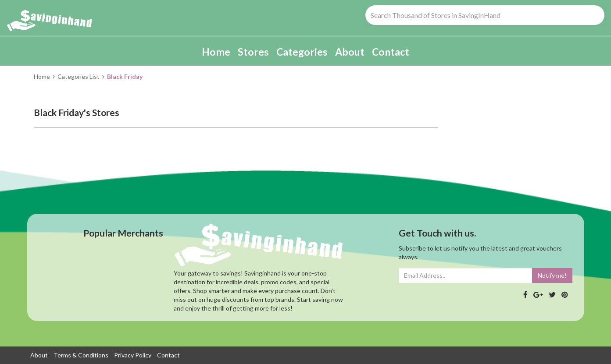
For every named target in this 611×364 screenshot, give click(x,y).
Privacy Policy (133, 355)
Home (216, 52)
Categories (302, 52)
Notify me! (552, 275)
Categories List (79, 76)
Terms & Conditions (81, 355)
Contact (391, 52)
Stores (253, 52)
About (350, 52)
